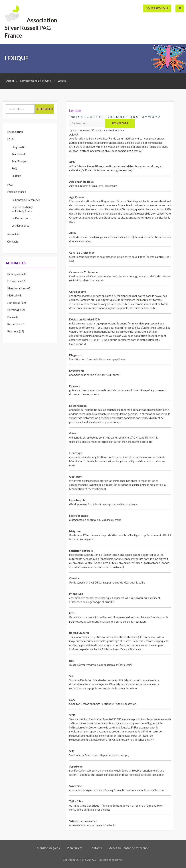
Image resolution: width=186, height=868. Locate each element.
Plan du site (75, 848)
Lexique (16, 176)
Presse (11, 317)
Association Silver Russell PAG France (31, 28)
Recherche (14, 324)
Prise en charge (17, 192)
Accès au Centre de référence (129, 848)
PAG (10, 185)
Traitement (18, 154)
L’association (15, 132)
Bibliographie (15, 274)
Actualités (13, 234)
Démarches (14, 281)
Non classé (14, 303)
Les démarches (20, 225)
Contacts (13, 241)
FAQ (14, 168)
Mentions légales (48, 848)
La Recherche (20, 218)
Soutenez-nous (157, 8)
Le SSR (11, 139)
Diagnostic (18, 147)
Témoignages (20, 161)
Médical (12, 295)
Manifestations (17, 288)
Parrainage (14, 310)
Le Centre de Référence (26, 200)
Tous (72, 117)
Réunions (13, 331)
